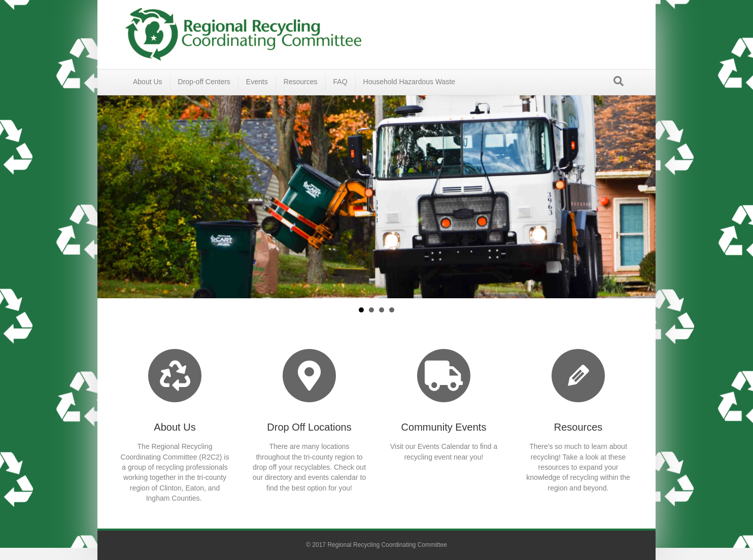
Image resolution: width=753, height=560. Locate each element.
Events (257, 82)
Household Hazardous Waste (409, 82)
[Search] (619, 81)
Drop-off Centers (204, 82)
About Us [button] (361, 310)
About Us (148, 82)
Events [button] (382, 310)
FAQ (340, 82)
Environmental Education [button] (392, 310)
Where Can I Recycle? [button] (371, 310)
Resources (301, 82)
